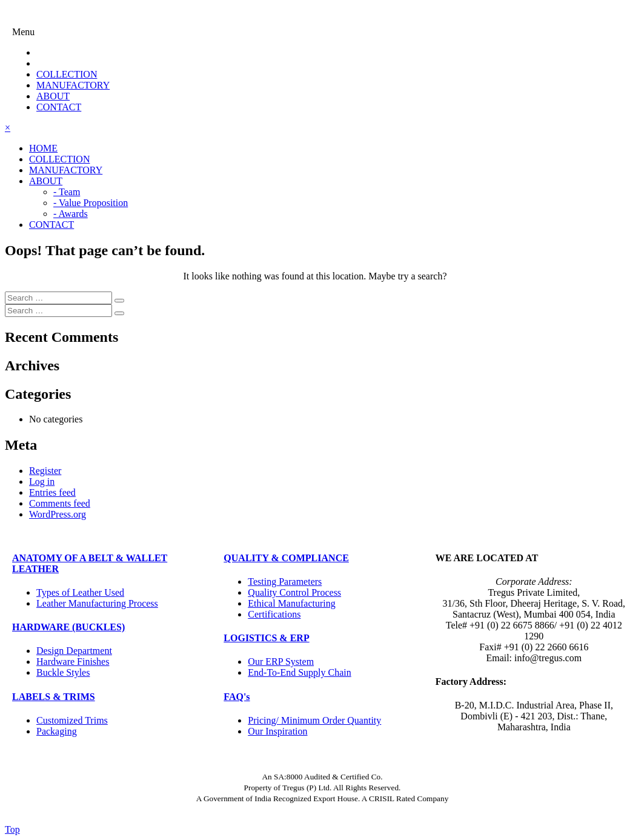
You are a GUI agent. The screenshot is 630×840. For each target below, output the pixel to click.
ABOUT (53, 96)
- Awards (71, 214)
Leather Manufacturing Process (97, 603)
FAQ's (237, 697)
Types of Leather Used (80, 592)
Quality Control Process (294, 592)
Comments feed (60, 503)
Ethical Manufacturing (291, 603)
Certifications (274, 614)
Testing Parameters (285, 582)
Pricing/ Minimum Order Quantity (314, 720)
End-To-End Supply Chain (299, 672)
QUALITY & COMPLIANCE (286, 558)
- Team (67, 192)
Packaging (57, 731)
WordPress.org (58, 514)
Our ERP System (281, 662)
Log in (42, 482)
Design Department (74, 651)
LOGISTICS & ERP (266, 638)
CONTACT (59, 107)
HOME (43, 148)
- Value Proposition (91, 203)
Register (45, 471)
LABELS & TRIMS (54, 697)
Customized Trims (72, 720)
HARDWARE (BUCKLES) (68, 627)
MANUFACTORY (73, 85)
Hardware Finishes (73, 662)
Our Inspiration (277, 731)
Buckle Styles (63, 672)
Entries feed (52, 492)
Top (12, 829)
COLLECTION (67, 74)
